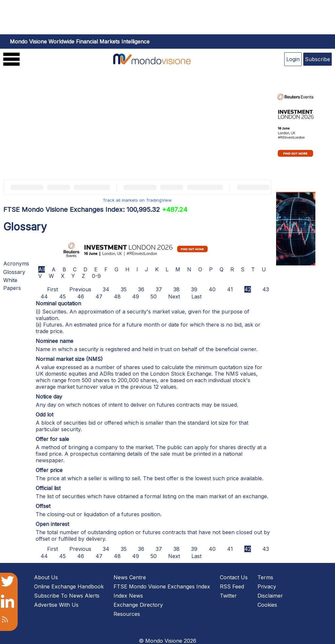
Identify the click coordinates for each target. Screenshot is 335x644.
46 (81, 297)
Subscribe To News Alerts (67, 596)
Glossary (14, 272)
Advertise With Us (56, 605)
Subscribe (317, 59)
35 (124, 289)
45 (62, 297)
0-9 (96, 276)
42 (248, 289)
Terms (265, 577)
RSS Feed (232, 586)
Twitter (228, 596)
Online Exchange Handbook (69, 586)
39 (194, 289)
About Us (46, 577)
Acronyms (16, 263)
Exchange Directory (138, 605)
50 (154, 297)
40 (212, 289)
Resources (127, 614)
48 (117, 297)
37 (159, 289)
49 (136, 297)
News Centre (130, 577)
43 (266, 289)
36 (141, 289)
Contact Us (234, 577)
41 (230, 289)
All (42, 269)
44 (44, 297)
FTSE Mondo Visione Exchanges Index (162, 586)
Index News (128, 596)
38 (176, 289)
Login (293, 59)
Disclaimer (270, 596)
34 (106, 289)
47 (99, 297)
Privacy (267, 586)
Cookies (267, 605)
